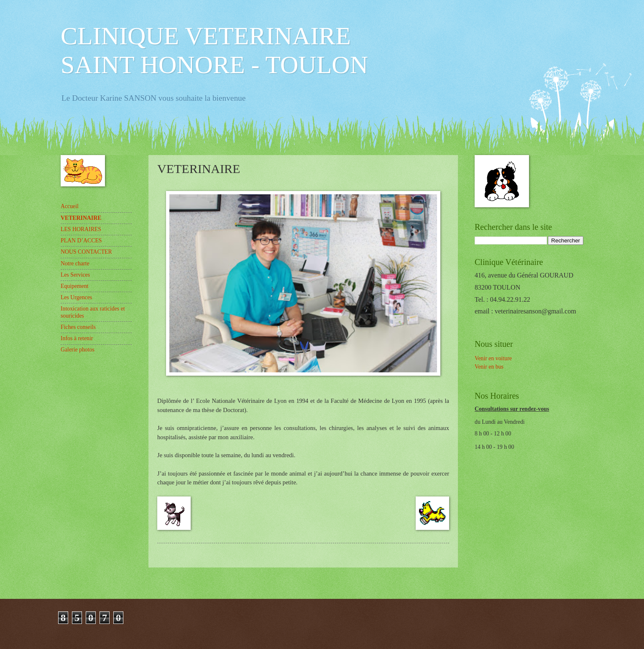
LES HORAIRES (81, 229)
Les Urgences (76, 297)
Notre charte (75, 263)
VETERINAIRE (81, 218)
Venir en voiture (493, 358)
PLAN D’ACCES (81, 241)
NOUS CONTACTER (86, 252)
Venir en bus (489, 367)
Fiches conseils (78, 327)
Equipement (75, 286)
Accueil (70, 206)
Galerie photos (78, 350)
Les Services (75, 275)
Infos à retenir (77, 338)
